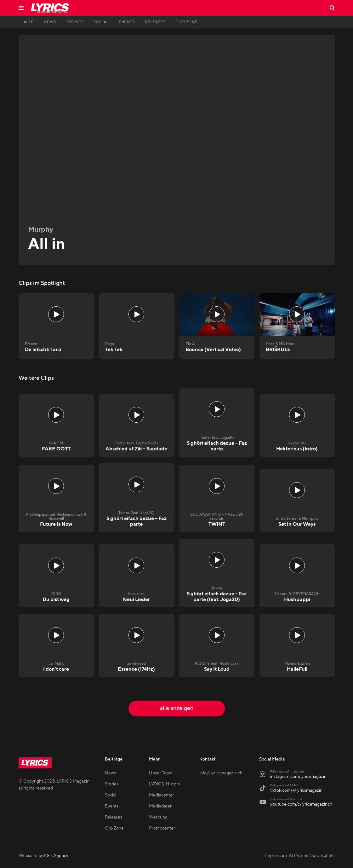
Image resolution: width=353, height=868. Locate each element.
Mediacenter (162, 795)
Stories (112, 784)
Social (111, 795)
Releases (114, 817)
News (110, 773)
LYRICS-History (165, 784)
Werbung (158, 817)
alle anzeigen (177, 708)
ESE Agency (56, 856)
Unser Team (161, 773)
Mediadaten (161, 806)
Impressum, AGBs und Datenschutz (300, 856)
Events (112, 806)
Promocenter (162, 828)
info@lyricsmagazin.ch (221, 773)
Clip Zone (114, 828)
